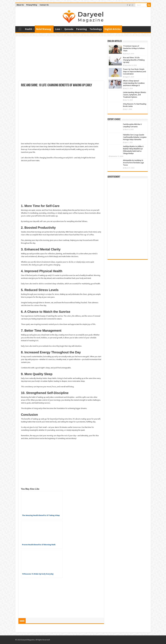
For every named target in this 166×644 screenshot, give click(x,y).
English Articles (113, 29)
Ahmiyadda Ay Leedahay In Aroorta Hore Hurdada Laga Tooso (133, 163)
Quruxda (69, 29)
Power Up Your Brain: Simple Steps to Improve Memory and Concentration (134, 72)
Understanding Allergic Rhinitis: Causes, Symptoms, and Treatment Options (135, 95)
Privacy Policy (32, 5)
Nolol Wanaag (44, 29)
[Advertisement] (61, 60)
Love (58, 29)
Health (29, 29)
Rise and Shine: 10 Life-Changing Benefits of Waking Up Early (134, 60)
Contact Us (44, 5)
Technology (96, 29)
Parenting (81, 29)
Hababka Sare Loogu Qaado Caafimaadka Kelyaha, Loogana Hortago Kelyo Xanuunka (135, 137)
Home (20, 29)
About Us (20, 5)
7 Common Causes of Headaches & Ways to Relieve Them (134, 48)
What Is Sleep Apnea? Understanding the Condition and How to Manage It (134, 83)
